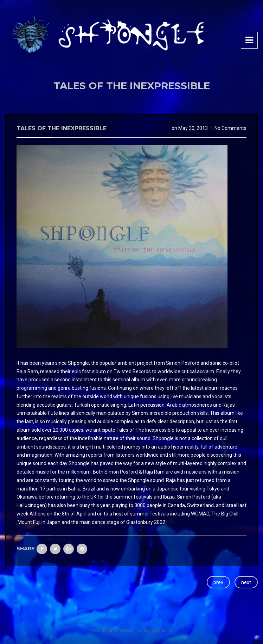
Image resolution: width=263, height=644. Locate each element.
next (246, 582)
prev (218, 582)
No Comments (230, 128)
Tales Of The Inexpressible (62, 128)
